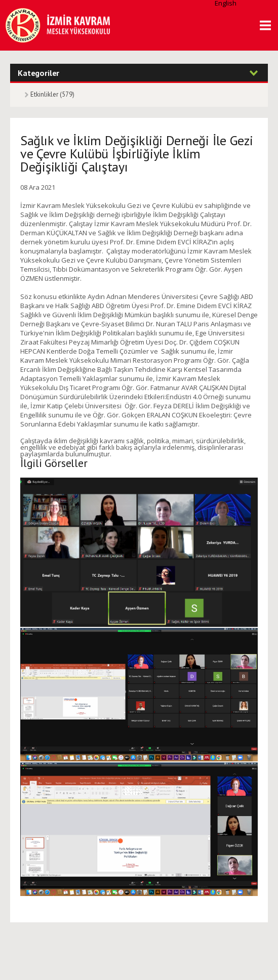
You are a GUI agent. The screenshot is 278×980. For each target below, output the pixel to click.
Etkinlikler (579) (52, 94)
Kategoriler (38, 73)
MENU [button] (262, 26)
